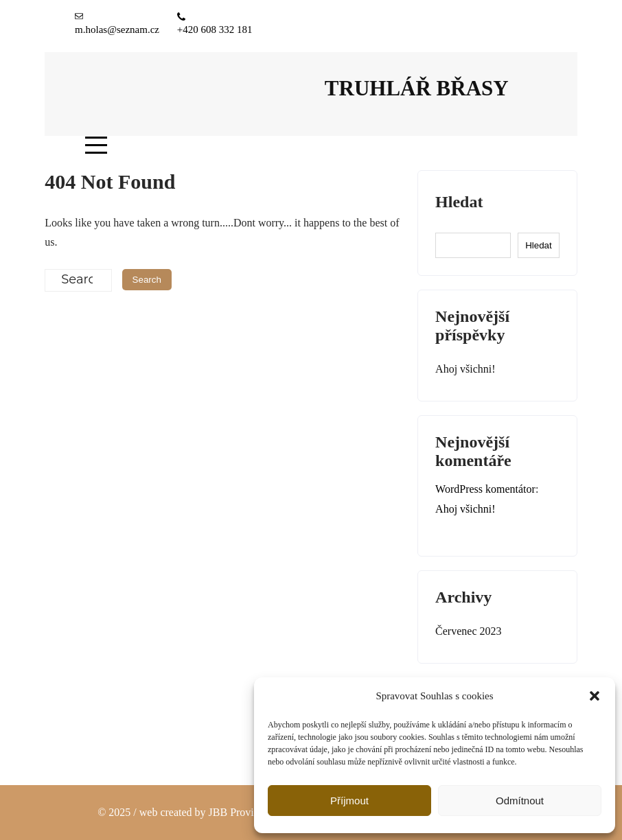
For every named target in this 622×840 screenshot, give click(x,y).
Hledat (459, 202)
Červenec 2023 (468, 631)
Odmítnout (520, 801)
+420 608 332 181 (215, 30)
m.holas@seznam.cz (117, 30)
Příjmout (349, 801)
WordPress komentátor (485, 489)
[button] (595, 696)
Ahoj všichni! (465, 369)
